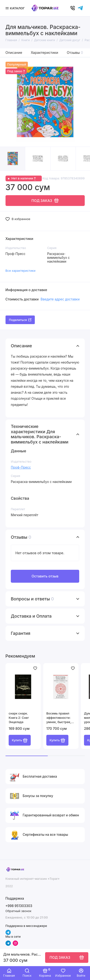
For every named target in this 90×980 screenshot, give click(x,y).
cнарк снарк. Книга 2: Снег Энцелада (19, 718)
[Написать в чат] (80, 8)
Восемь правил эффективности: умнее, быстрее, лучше (59, 718)
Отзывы (75, 53)
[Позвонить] (73, 8)
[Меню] (16, 8)
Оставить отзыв (45, 576)
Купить (20, 740)
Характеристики (44, 53)
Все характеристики (21, 271)
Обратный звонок (18, 911)
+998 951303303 (19, 906)
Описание (14, 53)
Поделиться (20, 320)
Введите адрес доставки (60, 299)
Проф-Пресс (21, 467)
